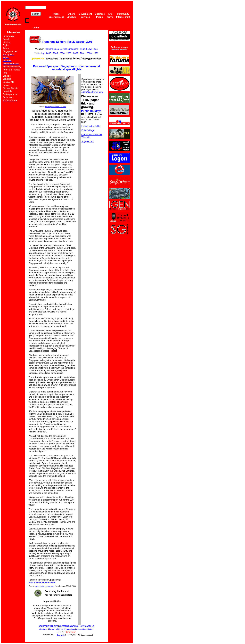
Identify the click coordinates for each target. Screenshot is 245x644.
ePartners (43, 629)
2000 (89, 53)
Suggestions (88, 141)
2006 (49, 53)
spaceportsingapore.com (45, 586)
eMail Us (60, 629)
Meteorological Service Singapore (61, 49)
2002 (76, 53)
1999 (96, 53)
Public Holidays (91, 111)
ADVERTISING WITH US (69, 626)
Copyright (61, 635)
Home (36, 27)
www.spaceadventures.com (56, 107)
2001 (82, 53)
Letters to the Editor (91, 126)
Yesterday (39, 53)
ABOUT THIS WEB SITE (48, 626)
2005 (55, 53)
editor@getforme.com (92, 92)
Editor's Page (88, 130)
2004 (62, 53)
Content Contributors (85, 629)
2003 (69, 53)
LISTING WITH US (87, 626)
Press (51, 629)
